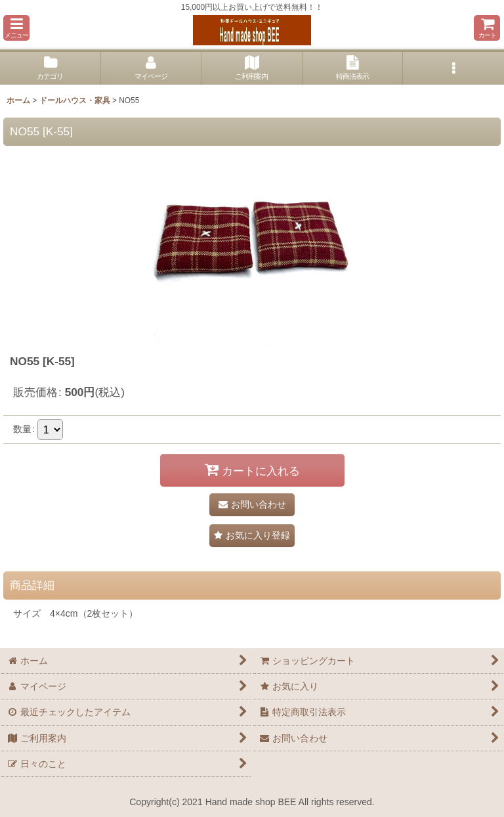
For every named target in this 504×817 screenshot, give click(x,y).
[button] (16, 28)
